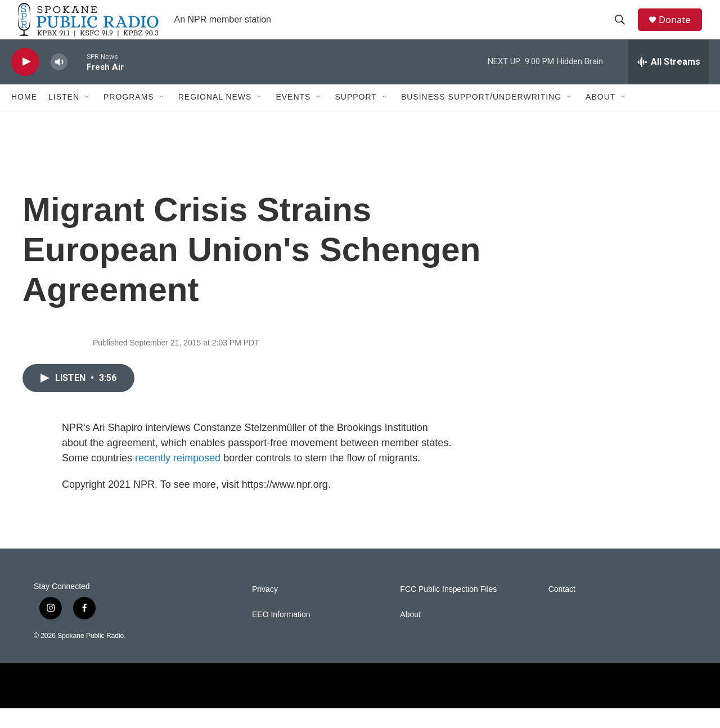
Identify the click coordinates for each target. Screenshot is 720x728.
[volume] (59, 82)
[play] (25, 82)
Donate (680, 30)
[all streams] (669, 82)
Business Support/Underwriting (481, 117)
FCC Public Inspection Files (448, 609)
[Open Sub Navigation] (88, 117)
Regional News (215, 117)
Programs (129, 117)
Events (293, 117)
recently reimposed (178, 478)
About (600, 117)
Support (355, 117)
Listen (64, 117)
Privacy (265, 609)
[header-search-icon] (624, 30)
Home (24, 117)
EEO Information (281, 634)
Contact (562, 609)
